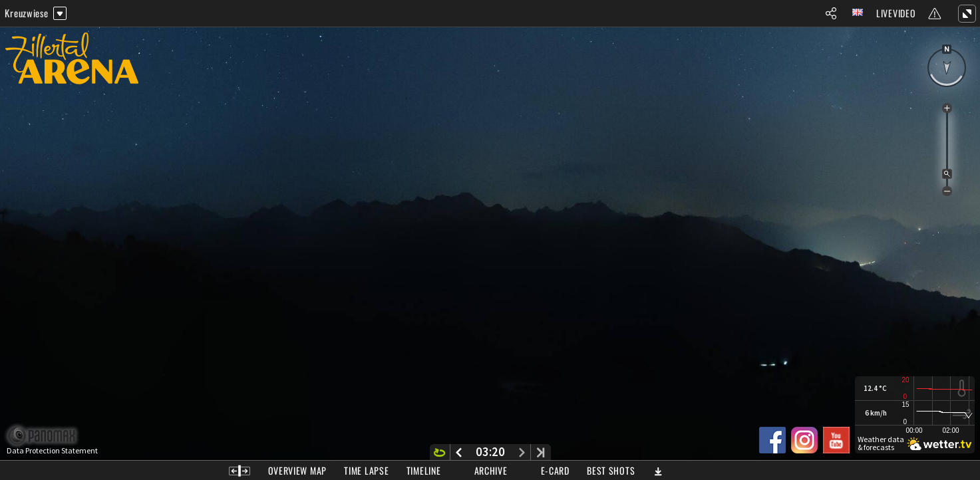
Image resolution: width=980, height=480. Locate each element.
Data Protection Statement (52, 451)
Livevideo (896, 13)
